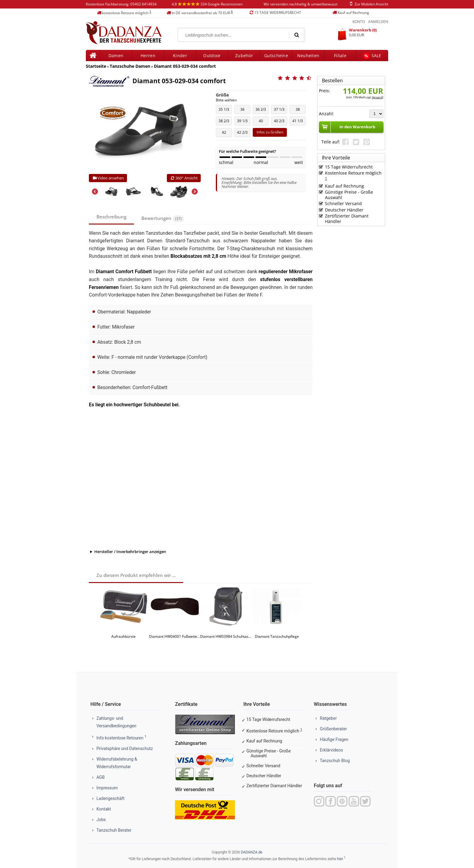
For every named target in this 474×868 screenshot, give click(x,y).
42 (225, 133)
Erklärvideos (331, 750)
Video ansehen (108, 178)
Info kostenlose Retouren (121, 738)
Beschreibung (111, 217)
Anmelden (378, 22)
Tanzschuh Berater (114, 830)
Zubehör (244, 56)
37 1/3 (280, 110)
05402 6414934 (143, 4)
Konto (359, 22)
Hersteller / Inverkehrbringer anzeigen (130, 552)
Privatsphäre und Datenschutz (125, 748)
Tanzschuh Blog (335, 761)
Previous (95, 192)
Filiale (340, 56)
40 (262, 122)
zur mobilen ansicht (368, 4)
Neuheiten (308, 56)
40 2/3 (280, 122)
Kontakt (104, 809)
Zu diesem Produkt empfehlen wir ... (136, 575)
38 (299, 110)
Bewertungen (163, 219)
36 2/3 (262, 110)
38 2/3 (225, 122)
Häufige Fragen (334, 739)
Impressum (107, 788)
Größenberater (333, 729)
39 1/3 (243, 122)
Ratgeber (328, 718)
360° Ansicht (184, 178)
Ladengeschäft (110, 798)
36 (243, 110)
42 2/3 (243, 133)
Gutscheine (276, 56)
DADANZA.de (252, 852)
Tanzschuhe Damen (130, 66)
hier (340, 859)
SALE (372, 56)
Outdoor (212, 56)
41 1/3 (299, 122)
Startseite (96, 66)
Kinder (180, 56)
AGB (101, 777)
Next (195, 192)
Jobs (101, 820)
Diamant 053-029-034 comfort (185, 66)
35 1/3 (225, 110)
